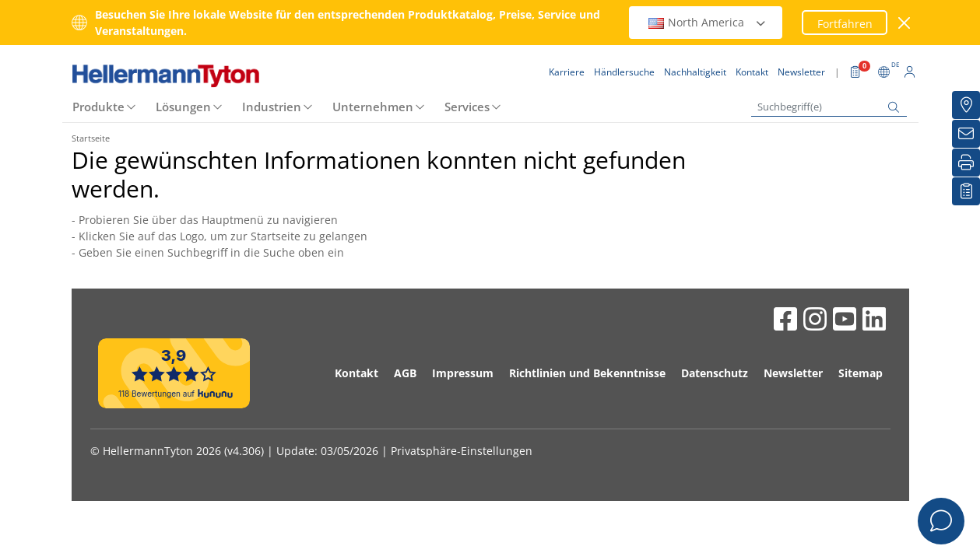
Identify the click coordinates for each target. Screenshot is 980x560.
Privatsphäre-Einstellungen (462, 451)
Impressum (463, 373)
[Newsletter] (966, 134)
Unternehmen (373, 107)
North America (708, 22)
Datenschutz (715, 373)
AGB (405, 373)
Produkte (98, 107)
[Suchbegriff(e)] (829, 107)
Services (467, 107)
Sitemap (861, 373)
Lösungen (183, 107)
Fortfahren (845, 24)
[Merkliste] (966, 191)
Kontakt (357, 373)
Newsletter (793, 373)
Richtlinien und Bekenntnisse (587, 373)
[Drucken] (966, 163)
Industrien (272, 107)
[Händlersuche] (966, 105)
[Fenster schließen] (904, 23)
